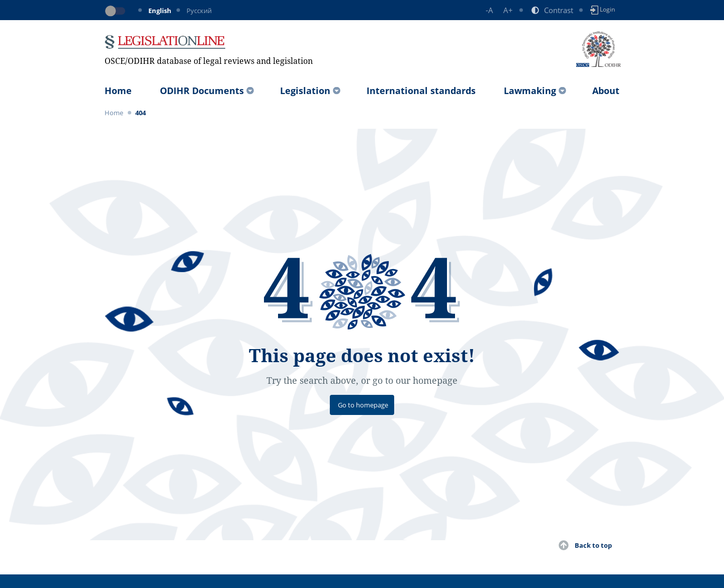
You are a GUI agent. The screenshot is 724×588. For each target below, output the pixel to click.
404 (141, 113)
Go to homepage (363, 405)
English (160, 11)
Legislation (305, 91)
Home (118, 91)
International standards (421, 91)
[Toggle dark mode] (117, 11)
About (606, 91)
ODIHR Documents (202, 91)
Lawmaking (530, 91)
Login (603, 10)
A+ (508, 10)
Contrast (559, 10)
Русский (199, 11)
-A (489, 10)
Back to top (593, 545)
